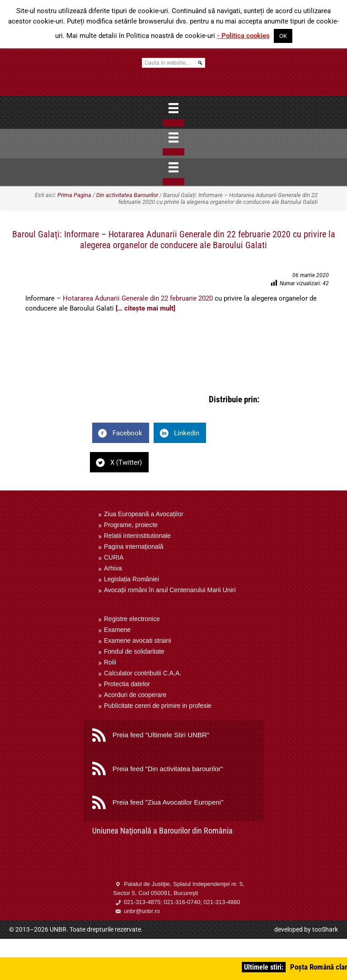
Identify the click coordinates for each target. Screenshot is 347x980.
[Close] (173, 123)
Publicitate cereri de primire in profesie (158, 706)
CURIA (114, 557)
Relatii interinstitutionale (137, 536)
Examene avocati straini (138, 641)
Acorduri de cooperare (135, 695)
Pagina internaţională (134, 547)
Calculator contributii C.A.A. (143, 673)
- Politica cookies (243, 36)
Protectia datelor (127, 684)
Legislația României (131, 579)
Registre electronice (132, 619)
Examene (117, 630)
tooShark (325, 929)
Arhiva (113, 568)
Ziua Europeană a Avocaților (144, 514)
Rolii (110, 662)
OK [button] (283, 36)
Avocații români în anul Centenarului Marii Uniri (170, 590)
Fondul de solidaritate (134, 651)
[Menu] (173, 108)
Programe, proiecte (131, 525)
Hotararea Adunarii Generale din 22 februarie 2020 (138, 298)
